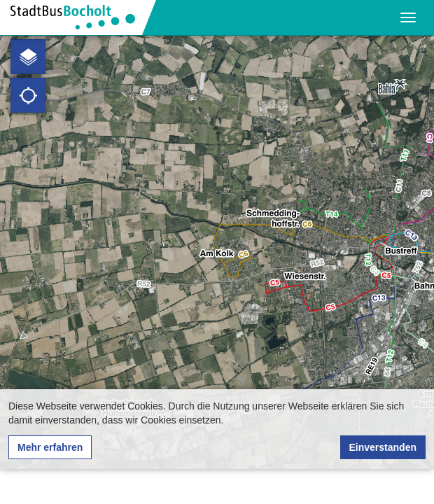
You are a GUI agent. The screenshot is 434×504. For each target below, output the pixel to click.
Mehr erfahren (50, 447)
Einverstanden (383, 447)
